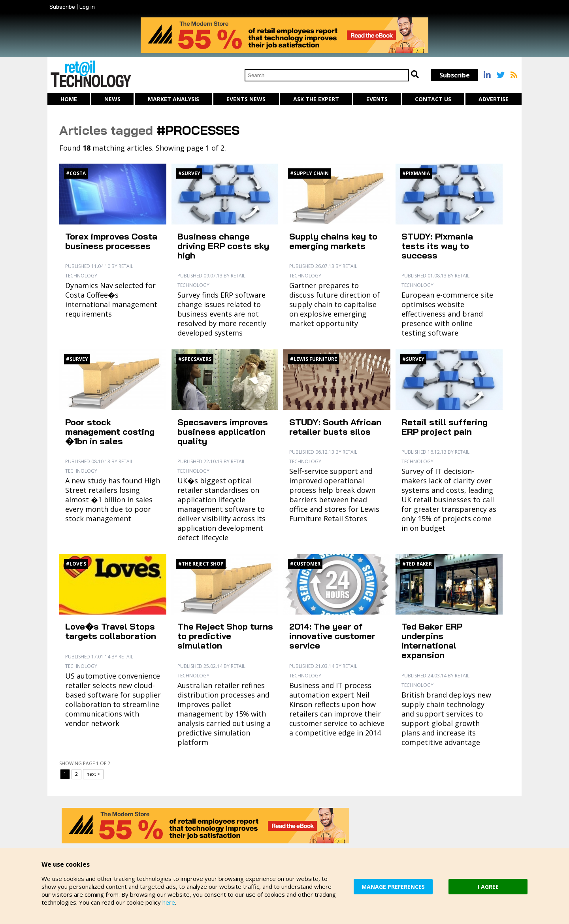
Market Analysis (173, 99)
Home (69, 99)
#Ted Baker (417, 564)
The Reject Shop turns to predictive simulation (225, 636)
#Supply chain (309, 173)
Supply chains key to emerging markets (333, 241)
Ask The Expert (316, 99)
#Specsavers (195, 359)
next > (93, 774)
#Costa (76, 173)
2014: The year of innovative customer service (332, 636)
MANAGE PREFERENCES (393, 887)
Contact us (433, 99)
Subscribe (62, 7)
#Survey (189, 173)
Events (377, 99)
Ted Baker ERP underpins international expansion (432, 641)
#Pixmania (416, 173)
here (169, 902)
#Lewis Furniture (314, 359)
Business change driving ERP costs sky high (223, 246)
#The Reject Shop (201, 564)
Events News (246, 99)
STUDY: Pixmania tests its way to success (437, 246)
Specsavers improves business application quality (223, 432)
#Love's (76, 564)
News (112, 99)
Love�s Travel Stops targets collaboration (111, 631)
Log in (87, 7)
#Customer (305, 564)
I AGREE (488, 887)
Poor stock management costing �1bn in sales (110, 432)
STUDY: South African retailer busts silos (335, 427)
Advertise (494, 99)
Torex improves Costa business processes (111, 241)
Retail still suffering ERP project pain (445, 427)
